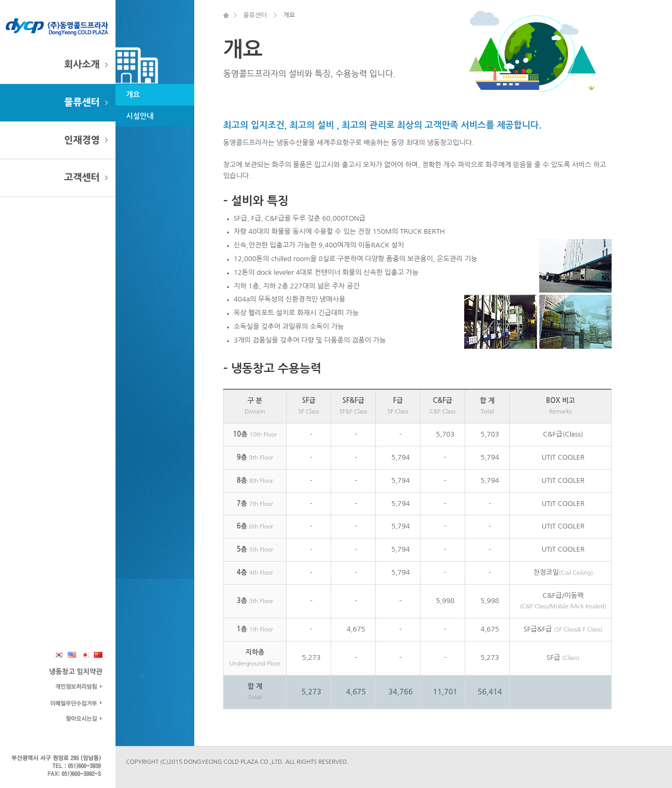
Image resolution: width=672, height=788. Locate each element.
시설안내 (140, 116)
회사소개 (82, 65)
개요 (133, 95)
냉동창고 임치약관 (76, 672)
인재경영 (82, 140)
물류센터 (82, 102)
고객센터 (82, 178)
